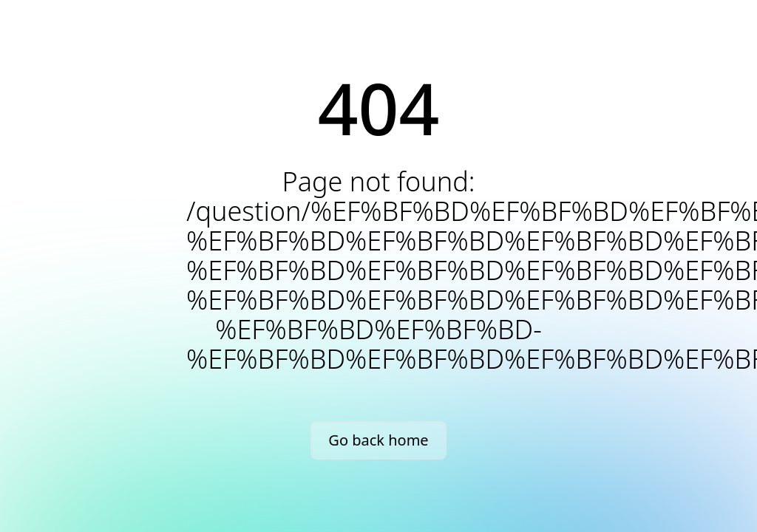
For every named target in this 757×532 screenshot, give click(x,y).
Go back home (378, 440)
